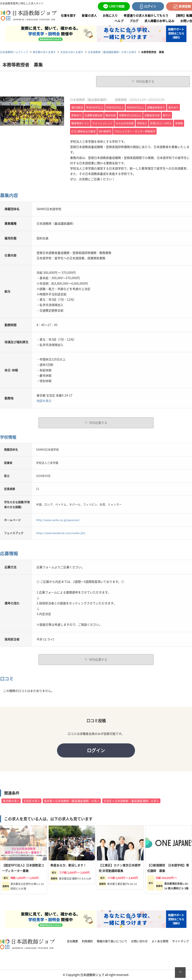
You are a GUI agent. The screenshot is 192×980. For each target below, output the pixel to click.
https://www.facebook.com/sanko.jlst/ (61, 533)
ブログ (134, 21)
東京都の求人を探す (44, 52)
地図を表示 (44, 401)
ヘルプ (119, 21)
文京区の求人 (32, 801)
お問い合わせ (139, 942)
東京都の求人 (11, 801)
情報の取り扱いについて (112, 942)
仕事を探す (68, 15)
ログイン (96, 750)
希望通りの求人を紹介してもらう (146, 15)
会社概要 (72, 942)
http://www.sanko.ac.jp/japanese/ (58, 520)
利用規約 (87, 942)
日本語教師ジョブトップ (14, 52)
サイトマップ (180, 942)
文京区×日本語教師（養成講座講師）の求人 (131, 801)
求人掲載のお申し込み (159, 21)
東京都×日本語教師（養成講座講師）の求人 (72, 801)
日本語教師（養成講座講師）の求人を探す (112, 52)
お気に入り (110, 15)
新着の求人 (89, 15)
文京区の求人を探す (72, 52)
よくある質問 (160, 942)
